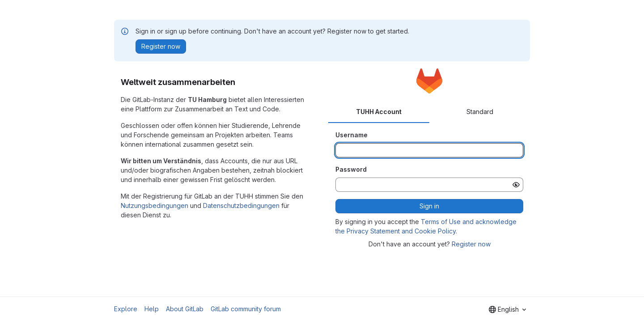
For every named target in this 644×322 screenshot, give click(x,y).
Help (152, 309)
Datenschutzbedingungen (241, 205)
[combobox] (507, 309)
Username (352, 135)
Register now (471, 244)
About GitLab (185, 309)
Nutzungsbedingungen (155, 205)
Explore (126, 309)
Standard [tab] (480, 112)
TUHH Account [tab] (379, 112)
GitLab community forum (246, 309)
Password (351, 169)
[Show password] (516, 185)
